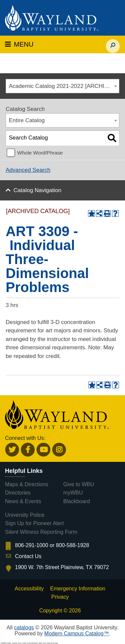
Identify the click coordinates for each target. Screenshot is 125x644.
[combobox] (62, 86)
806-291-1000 (32, 545)
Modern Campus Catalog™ (77, 634)
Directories (18, 493)
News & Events (23, 501)
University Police (25, 515)
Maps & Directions (27, 484)
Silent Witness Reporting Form (41, 532)
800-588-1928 (73, 545)
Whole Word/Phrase (40, 153)
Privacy (60, 597)
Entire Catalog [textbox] (27, 120)
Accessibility (29, 589)
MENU (19, 44)
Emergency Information (78, 589)
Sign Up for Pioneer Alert (34, 523)
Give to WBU (79, 484)
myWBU (73, 493)
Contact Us (28, 556)
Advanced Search (28, 170)
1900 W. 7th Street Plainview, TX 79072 (62, 567)
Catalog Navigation (38, 190)
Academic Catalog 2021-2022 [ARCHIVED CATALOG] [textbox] (64, 86)
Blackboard (77, 501)
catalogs (24, 628)
